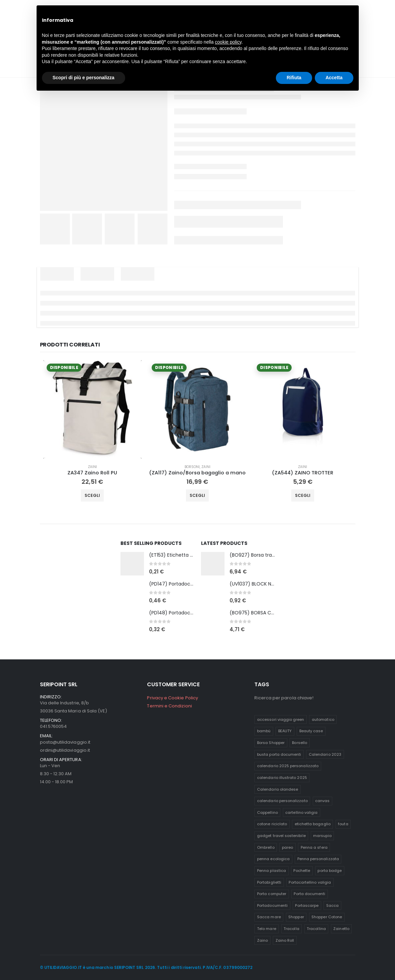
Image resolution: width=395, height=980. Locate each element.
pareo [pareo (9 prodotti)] (287, 847)
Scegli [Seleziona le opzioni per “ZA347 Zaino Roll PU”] (92, 495)
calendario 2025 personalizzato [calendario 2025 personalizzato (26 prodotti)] (288, 766)
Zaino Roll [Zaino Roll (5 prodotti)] (285, 940)
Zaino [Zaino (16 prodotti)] (262, 940)
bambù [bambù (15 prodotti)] (264, 731)
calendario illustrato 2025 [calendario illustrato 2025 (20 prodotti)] (282, 778)
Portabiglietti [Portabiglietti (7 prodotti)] (269, 882)
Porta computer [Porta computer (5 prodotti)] (272, 894)
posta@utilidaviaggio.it (65, 742)
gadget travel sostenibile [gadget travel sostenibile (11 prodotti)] (281, 836)
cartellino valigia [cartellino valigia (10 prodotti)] (301, 812)
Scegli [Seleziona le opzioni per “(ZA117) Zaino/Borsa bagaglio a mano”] (197, 495)
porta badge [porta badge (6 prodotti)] (330, 871)
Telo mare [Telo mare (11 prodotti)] (267, 929)
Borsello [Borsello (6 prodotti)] (300, 743)
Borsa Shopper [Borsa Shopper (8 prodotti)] (271, 743)
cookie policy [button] (228, 42)
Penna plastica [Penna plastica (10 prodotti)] (271, 871)
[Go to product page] (92, 409)
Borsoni (192, 467)
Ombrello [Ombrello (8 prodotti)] (266, 847)
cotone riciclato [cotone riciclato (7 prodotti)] (272, 824)
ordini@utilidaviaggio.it (65, 750)
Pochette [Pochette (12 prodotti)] (302, 871)
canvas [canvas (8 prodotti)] (322, 801)
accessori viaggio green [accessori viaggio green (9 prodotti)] (281, 719)
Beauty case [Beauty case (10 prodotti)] (311, 731)
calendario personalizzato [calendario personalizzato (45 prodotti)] (282, 801)
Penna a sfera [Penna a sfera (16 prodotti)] (314, 847)
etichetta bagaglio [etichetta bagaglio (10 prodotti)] (313, 824)
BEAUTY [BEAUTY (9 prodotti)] (285, 731)
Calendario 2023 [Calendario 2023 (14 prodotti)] (325, 754)
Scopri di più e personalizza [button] (84, 78)
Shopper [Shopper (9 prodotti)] (296, 917)
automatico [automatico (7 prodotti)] (323, 719)
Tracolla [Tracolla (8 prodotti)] (291, 929)
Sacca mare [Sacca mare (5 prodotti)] (269, 917)
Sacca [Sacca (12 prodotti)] (332, 905)
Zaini (92, 467)
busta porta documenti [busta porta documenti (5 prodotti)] (279, 754)
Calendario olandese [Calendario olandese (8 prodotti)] (278, 789)
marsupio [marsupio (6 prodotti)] (322, 836)
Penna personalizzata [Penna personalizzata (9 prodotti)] (318, 859)
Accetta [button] (334, 78)
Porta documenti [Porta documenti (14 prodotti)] (309, 894)
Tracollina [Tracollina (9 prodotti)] (316, 929)
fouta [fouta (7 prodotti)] (343, 824)
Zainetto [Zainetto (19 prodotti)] (341, 929)
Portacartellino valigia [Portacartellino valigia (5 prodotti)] (310, 882)
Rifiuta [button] (294, 78)
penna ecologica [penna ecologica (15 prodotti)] (273, 859)
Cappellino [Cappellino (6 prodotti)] (267, 812)
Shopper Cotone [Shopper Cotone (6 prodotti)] (327, 917)
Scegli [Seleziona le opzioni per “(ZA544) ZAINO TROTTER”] (303, 495)
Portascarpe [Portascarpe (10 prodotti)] (307, 905)
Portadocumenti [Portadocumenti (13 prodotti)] (272, 905)
